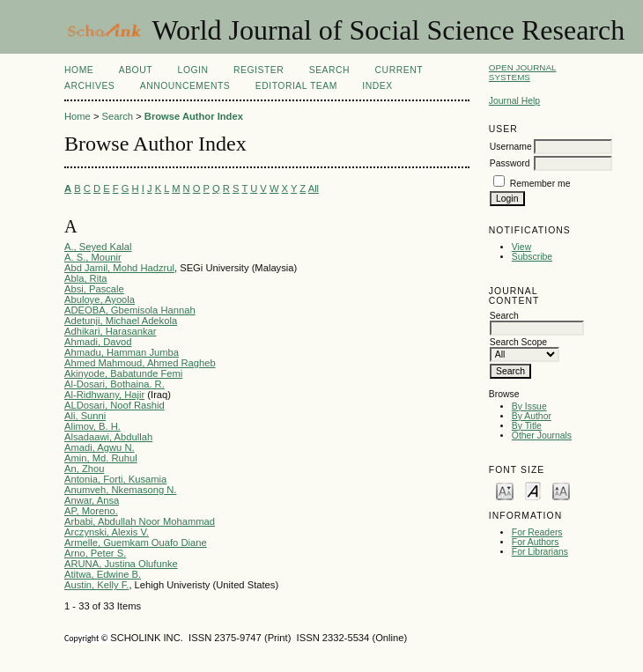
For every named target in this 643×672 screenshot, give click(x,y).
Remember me (540, 184)
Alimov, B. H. (92, 426)
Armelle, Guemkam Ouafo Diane (136, 543)
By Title (527, 426)
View (521, 247)
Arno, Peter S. (95, 553)
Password (510, 163)
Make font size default (533, 490)
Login (193, 70)
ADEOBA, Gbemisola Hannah (130, 310)
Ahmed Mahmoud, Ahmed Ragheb (140, 363)
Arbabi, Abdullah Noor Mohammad (140, 521)
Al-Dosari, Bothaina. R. (115, 384)
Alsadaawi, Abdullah (108, 437)
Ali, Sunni (85, 416)
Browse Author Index (194, 116)
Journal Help (514, 101)
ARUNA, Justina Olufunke (121, 564)
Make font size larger (561, 490)
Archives (89, 86)
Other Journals (542, 436)
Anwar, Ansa (92, 500)
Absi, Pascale (94, 289)
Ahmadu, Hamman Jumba (122, 352)
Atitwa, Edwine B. (103, 574)
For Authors (536, 542)
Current (399, 70)
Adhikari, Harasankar (110, 331)
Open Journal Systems (523, 72)
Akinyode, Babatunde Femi (123, 373)
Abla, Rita (86, 278)
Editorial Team (296, 86)
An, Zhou (84, 469)
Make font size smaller (505, 490)
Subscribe (532, 257)
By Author (532, 416)
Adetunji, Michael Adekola (121, 321)
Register (259, 70)
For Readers (537, 532)
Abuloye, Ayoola (100, 299)
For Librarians (540, 552)
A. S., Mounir (93, 257)
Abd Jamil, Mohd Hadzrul (119, 268)
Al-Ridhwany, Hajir (104, 395)
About (136, 70)
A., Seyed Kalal (98, 247)
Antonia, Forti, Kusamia (115, 479)
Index (377, 86)
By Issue (529, 406)
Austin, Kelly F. (96, 585)
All (314, 188)
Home (79, 70)
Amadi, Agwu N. (100, 447)
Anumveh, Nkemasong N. (120, 490)
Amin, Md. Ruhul (101, 458)
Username (511, 147)
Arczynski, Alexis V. (107, 532)
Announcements (185, 86)
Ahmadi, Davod (98, 342)
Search (329, 70)
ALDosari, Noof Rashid (115, 405)
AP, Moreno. (91, 511)
